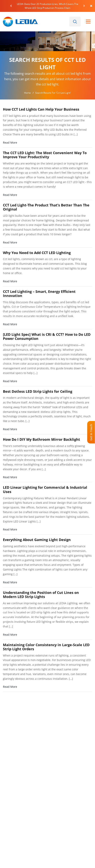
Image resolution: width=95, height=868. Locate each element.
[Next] (84, 6)
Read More (10, 143)
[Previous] (11, 6)
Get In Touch (91, 432)
